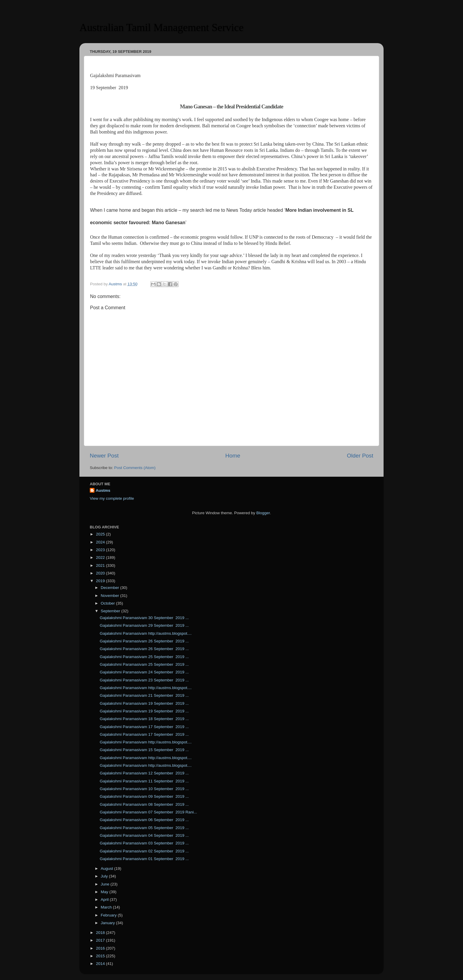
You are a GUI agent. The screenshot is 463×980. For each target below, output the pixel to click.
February (109, 915)
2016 (101, 948)
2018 (101, 933)
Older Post (360, 456)
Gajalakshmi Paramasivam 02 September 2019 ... (144, 851)
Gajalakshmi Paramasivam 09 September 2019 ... (144, 796)
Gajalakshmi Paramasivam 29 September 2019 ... (144, 625)
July (105, 876)
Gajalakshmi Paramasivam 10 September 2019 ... (144, 789)
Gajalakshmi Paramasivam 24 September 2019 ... (144, 672)
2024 (101, 542)
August (107, 869)
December (110, 588)
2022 (101, 557)
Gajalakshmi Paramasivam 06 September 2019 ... (144, 820)
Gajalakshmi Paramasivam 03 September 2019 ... (144, 843)
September (111, 611)
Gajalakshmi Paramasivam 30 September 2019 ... (144, 618)
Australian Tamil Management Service (162, 27)
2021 (101, 565)
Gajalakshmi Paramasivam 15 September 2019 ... (144, 750)
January (108, 923)
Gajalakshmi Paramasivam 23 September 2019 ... (144, 680)
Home (233, 456)
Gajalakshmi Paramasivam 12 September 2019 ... (144, 773)
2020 (101, 573)
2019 (101, 581)
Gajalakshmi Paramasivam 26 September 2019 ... (144, 641)
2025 (101, 534)
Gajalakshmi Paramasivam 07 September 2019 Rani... (148, 812)
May (105, 892)
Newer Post (104, 456)
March (107, 907)
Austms (103, 490)
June (106, 884)
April (105, 900)
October (108, 603)
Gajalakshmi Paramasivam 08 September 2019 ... (144, 804)
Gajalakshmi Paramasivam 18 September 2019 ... (144, 719)
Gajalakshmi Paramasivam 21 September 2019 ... (144, 695)
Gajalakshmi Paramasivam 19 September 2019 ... (144, 703)
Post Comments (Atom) (135, 468)
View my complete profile (112, 498)
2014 (101, 964)
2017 (101, 940)
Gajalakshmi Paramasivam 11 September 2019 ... (144, 781)
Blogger (263, 513)
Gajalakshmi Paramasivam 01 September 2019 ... (144, 859)
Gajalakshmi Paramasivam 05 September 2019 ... (144, 828)
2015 (101, 956)
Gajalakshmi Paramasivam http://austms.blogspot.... (146, 633)
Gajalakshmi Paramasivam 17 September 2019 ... (144, 727)
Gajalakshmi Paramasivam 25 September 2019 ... (144, 657)
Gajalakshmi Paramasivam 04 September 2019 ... (144, 835)
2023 (101, 550)
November (110, 596)
